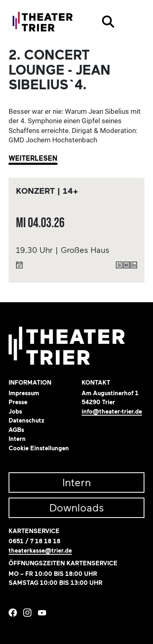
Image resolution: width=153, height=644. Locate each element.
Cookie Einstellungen (39, 448)
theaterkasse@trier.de (40, 551)
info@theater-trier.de (112, 412)
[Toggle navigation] (133, 21)
